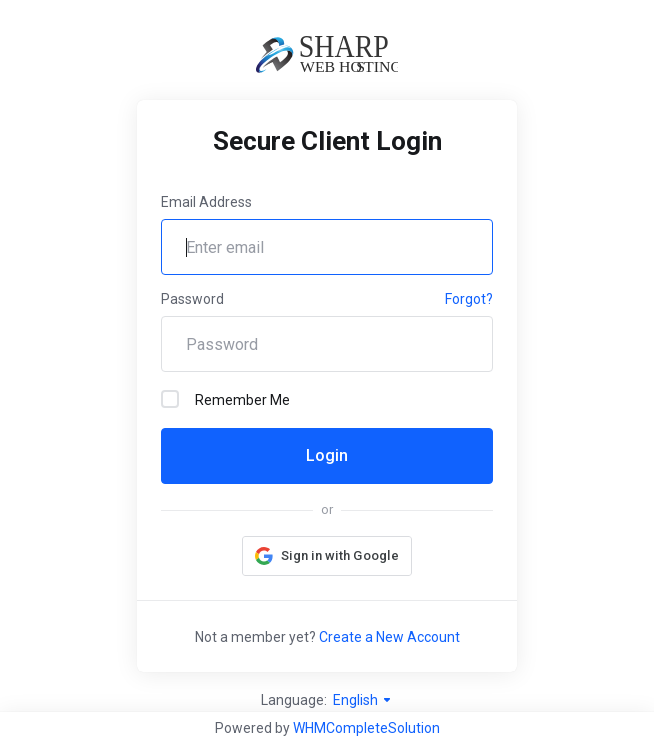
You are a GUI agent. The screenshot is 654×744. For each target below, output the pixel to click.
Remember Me (225, 399)
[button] (327, 556)
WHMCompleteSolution (366, 728)
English (363, 700)
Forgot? (469, 299)
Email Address (206, 202)
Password (192, 299)
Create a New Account (389, 637)
